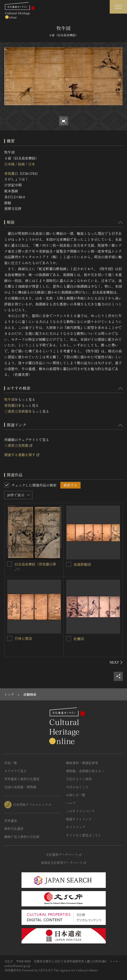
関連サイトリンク (79, 819)
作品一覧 (11, 763)
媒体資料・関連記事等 (82, 763)
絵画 (21, 164)
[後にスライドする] (116, 662)
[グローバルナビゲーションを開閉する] (118, 7)
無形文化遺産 (14, 828)
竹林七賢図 (23, 638)
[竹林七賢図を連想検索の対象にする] (10, 638)
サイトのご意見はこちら (84, 835)
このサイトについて (80, 811)
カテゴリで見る (15, 771)
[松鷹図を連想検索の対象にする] (69, 639)
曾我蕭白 (11, 173)
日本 (32, 164)
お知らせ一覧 (76, 795)
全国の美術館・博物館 (20, 787)
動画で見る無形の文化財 (22, 837)
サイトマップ (76, 827)
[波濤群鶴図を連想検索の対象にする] (69, 564)
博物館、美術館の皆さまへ (85, 771)
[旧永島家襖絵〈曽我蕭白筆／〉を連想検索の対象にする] (10, 564)
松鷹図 (79, 639)
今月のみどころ (77, 787)
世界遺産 (11, 821)
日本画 (9, 164)
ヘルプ (71, 803)
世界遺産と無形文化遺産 (22, 779)
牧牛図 (9, 399)
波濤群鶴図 (82, 564)
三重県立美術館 (16, 411)
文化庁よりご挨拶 (79, 779)
